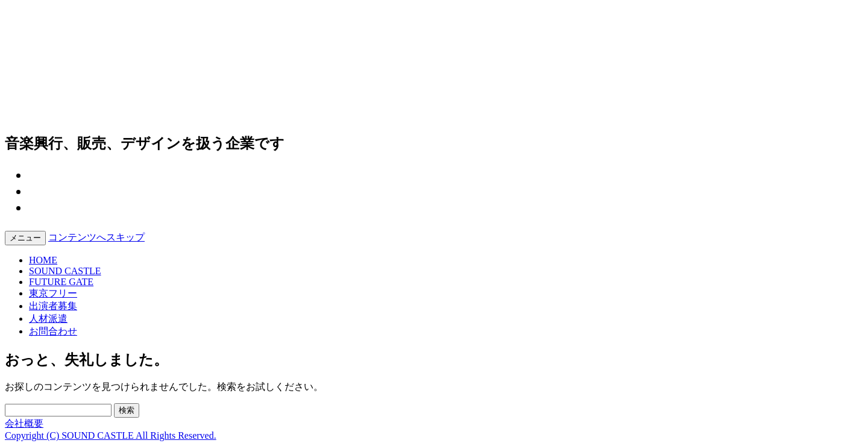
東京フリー (53, 293)
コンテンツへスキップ (96, 237)
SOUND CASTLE (65, 271)
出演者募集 (53, 306)
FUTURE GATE (61, 282)
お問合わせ (53, 331)
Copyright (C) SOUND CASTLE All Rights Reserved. (111, 435)
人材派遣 (48, 319)
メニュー (25, 238)
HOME (43, 260)
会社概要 (24, 423)
